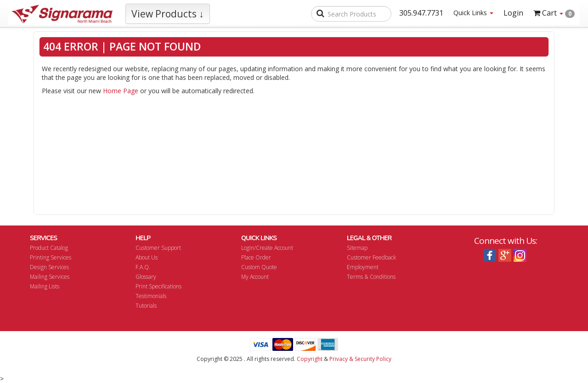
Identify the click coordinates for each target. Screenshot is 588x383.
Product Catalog (49, 248)
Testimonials (151, 296)
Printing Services (51, 257)
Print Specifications (158, 286)
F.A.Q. (143, 267)
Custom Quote (259, 267)
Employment (363, 267)
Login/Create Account (267, 248)
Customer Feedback (371, 257)
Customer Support (158, 248)
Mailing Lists (45, 286)
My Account (255, 277)
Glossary (146, 277)
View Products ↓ (168, 14)
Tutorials (146, 306)
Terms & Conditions (371, 277)
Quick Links (473, 13)
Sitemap (357, 248)
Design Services (49, 267)
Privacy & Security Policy (360, 359)
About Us (147, 257)
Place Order (256, 257)
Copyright (310, 359)
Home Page (121, 91)
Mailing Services (50, 277)
